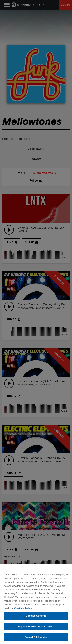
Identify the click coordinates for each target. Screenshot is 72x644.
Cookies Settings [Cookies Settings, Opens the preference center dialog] (36, 616)
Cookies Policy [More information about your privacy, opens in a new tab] (23, 608)
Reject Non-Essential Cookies (36, 626)
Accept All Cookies (36, 637)
